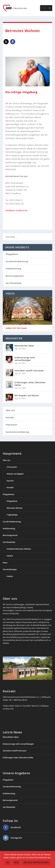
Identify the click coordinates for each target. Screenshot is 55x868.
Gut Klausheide (13, 283)
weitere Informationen (36, 863)
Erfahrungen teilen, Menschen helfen (30, 384)
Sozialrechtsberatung (17, 261)
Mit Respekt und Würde (27, 395)
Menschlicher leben (24, 346)
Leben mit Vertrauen (16, 328)
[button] (44, 8)
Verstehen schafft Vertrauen (29, 371)
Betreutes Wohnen (15, 508)
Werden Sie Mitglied (15, 474)
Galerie (10, 556)
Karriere (10, 481)
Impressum (11, 425)
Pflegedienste (9, 494)
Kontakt (10, 417)
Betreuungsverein (15, 276)
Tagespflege (12, 515)
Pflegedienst (12, 254)
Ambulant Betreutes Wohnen (19, 549)
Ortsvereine (12, 467)
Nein (16, 863)
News (5, 563)
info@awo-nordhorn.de (16, 210)
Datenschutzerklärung (17, 432)
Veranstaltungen (10, 569)
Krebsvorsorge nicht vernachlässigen (25, 359)
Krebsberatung (13, 269)
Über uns (10, 410)
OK (8, 863)
